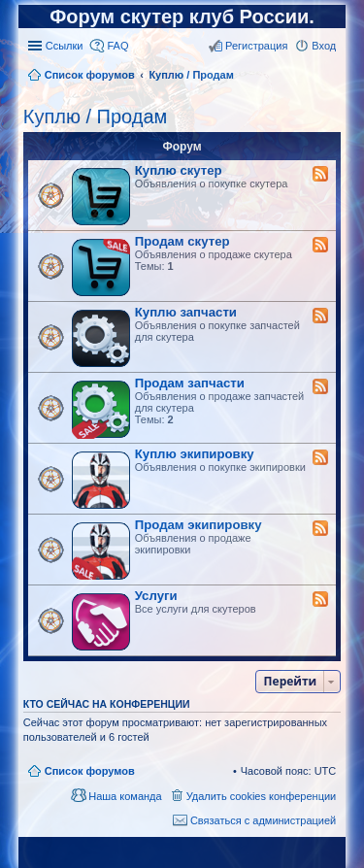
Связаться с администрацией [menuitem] (263, 820)
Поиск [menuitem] (330, 77)
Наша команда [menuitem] (125, 796)
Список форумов (90, 771)
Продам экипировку (199, 525)
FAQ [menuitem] (117, 46)
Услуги (156, 596)
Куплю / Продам (96, 117)
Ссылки (65, 46)
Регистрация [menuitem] (256, 46)
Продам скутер (182, 241)
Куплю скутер (179, 170)
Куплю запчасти (186, 312)
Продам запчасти (190, 383)
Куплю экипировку (195, 454)
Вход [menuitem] (324, 46)
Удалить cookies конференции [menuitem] (262, 796)
